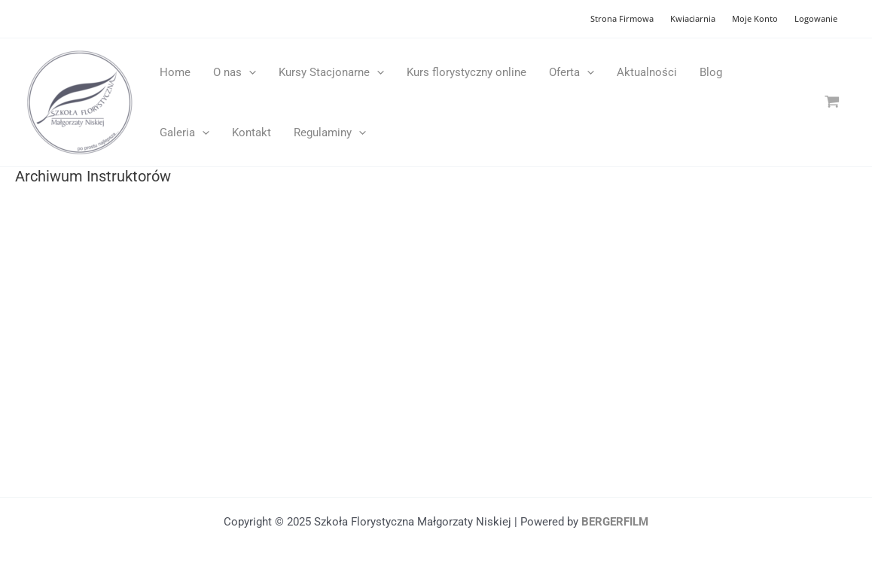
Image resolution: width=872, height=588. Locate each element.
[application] (249, 72)
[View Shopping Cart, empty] (832, 102)
